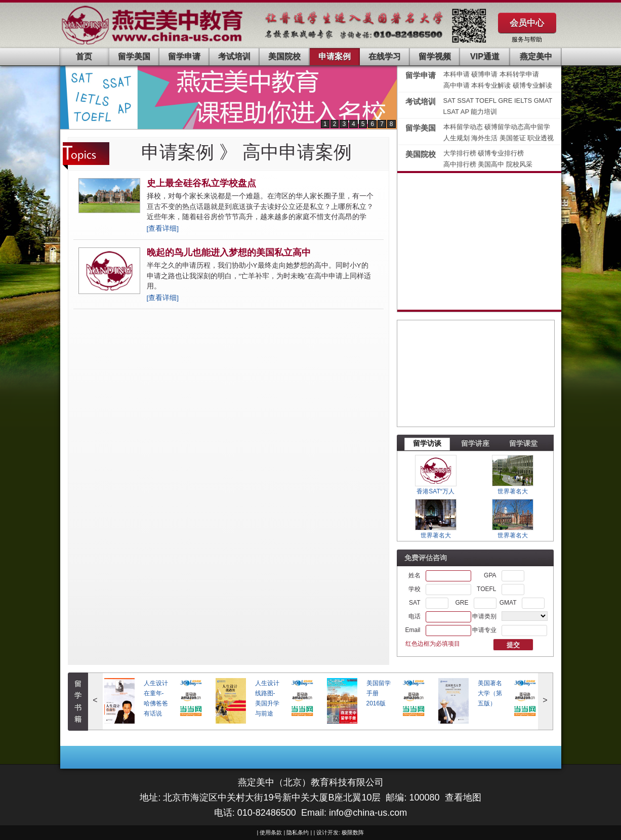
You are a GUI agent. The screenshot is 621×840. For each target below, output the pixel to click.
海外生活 (485, 138)
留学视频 (435, 56)
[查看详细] (163, 228)
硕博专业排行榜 (501, 153)
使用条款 (271, 832)
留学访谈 (427, 443)
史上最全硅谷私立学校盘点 (201, 183)
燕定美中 (536, 56)
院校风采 (519, 164)
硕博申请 (484, 74)
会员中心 (527, 23)
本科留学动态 (463, 127)
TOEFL (487, 100)
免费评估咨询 (426, 558)
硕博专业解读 (532, 85)
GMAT (543, 100)
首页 (84, 56)
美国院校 (284, 56)
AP (465, 112)
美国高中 (492, 164)
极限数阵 (353, 832)
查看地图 (463, 797)
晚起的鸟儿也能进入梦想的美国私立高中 (229, 253)
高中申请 (457, 85)
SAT (450, 100)
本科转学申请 (519, 74)
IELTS (524, 100)
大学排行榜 (460, 153)
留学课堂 (523, 443)
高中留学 (537, 127)
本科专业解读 (492, 85)
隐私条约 (298, 832)
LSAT (451, 112)
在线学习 (385, 56)
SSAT (466, 100)
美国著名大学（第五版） (490, 693)
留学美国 (134, 56)
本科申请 (457, 74)
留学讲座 (475, 443)
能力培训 (484, 112)
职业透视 (541, 138)
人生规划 (458, 138)
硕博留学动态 (504, 127)
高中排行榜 (461, 164)
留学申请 (184, 56)
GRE (506, 100)
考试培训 (234, 56)
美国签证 (514, 138)
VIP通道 (485, 56)
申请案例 (335, 56)
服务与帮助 (527, 39)
